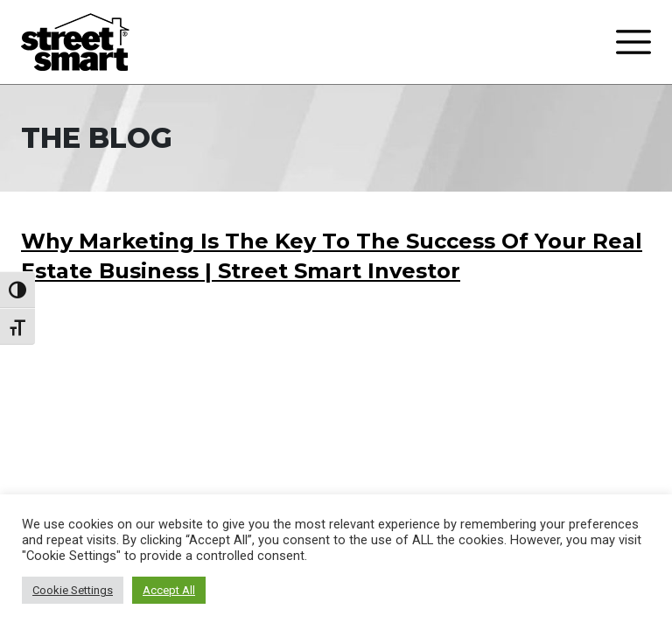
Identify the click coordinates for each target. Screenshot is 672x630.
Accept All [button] (169, 590)
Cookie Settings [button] (73, 590)
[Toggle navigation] (633, 42)
